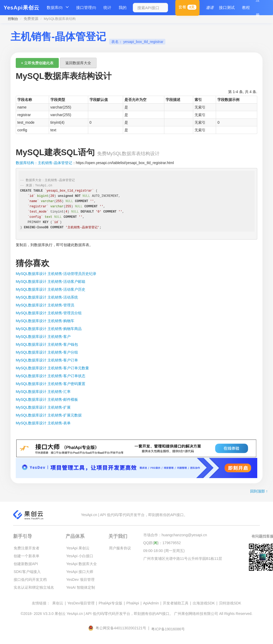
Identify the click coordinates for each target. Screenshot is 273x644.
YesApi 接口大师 (80, 572)
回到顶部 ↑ (259, 491)
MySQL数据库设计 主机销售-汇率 (43, 392)
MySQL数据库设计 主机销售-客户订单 (47, 360)
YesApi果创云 (22, 8)
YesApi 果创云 (78, 548)
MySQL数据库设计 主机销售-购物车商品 (49, 329)
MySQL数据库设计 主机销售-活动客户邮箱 (51, 282)
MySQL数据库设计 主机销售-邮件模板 (47, 399)
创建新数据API (26, 564)
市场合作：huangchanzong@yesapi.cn (175, 535)
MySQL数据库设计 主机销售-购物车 (45, 321)
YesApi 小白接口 (80, 556)
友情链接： (41, 603)
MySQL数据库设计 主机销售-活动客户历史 (51, 289)
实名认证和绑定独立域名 (34, 587)
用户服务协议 (120, 548)
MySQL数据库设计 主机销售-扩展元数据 (49, 415)
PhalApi (133, 603)
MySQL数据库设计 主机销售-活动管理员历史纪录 (56, 274)
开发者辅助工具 (176, 603)
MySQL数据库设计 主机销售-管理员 (45, 305)
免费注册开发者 (27, 548)
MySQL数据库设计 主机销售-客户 (43, 337)
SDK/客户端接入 (27, 572)
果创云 (58, 603)
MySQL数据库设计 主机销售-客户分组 (47, 352)
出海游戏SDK (204, 603)
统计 (107, 7)
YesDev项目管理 (81, 603)
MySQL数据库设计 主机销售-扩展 (43, 407)
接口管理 (86, 8)
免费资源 (31, 19)
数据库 (55, 8)
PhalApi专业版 (111, 603)
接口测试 (227, 7)
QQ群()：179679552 (162, 543)
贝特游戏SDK (230, 603)
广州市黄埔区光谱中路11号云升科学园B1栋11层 (183, 559)
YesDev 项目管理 (80, 580)
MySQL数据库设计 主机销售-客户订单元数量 (52, 368)
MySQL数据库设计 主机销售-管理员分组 (49, 313)
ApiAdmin (151, 603)
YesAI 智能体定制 (81, 587)
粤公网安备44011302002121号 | (119, 628)
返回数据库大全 (78, 63)
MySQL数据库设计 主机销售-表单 (43, 423)
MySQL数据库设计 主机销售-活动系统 (47, 297)
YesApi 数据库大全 (82, 564)
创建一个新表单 (27, 556)
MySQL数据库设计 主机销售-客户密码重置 (51, 384)
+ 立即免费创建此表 (37, 63)
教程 (246, 7)
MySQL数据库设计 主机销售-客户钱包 (47, 344)
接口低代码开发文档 (30, 580)
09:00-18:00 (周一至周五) (164, 551)
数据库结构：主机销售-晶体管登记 (44, 163)
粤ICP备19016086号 (168, 629)
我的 (123, 7)
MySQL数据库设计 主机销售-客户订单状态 (51, 376)
